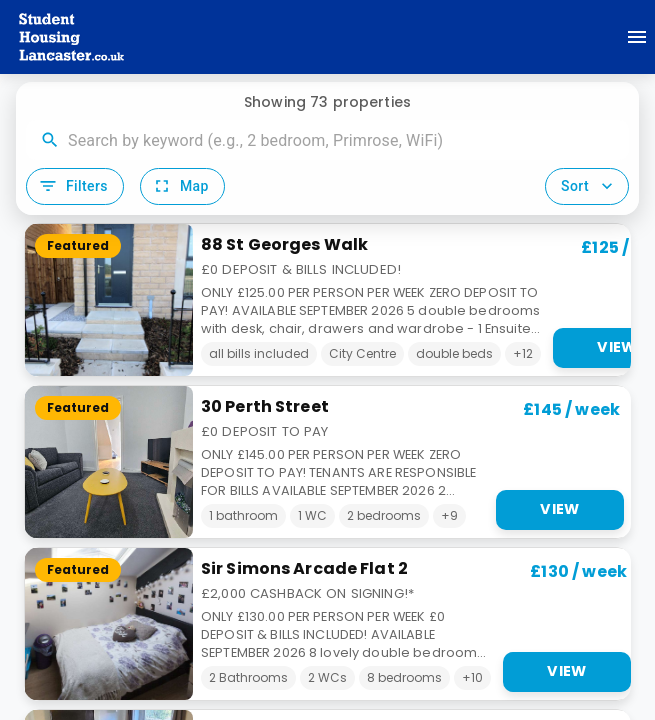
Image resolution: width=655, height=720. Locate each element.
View (560, 509)
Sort (589, 186)
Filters (73, 186)
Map (180, 186)
